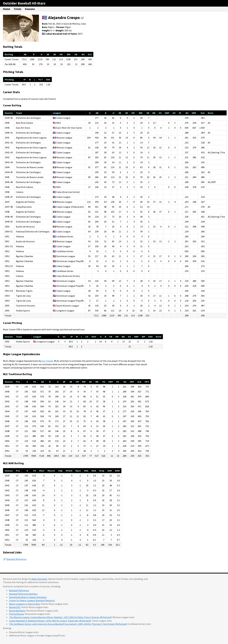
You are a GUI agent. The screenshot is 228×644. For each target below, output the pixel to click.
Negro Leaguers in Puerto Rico (25, 604)
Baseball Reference (16, 559)
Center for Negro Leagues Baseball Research (32, 600)
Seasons (30, 9)
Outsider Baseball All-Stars (24, 3)
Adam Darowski (39, 579)
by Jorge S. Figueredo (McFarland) (50, 621)
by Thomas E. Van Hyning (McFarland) (68, 624)
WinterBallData (17, 611)
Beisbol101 (15, 607)
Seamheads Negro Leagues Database (28, 597)
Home (7, 9)
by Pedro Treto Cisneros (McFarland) (60, 617)
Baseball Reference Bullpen (23, 594)
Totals (17, 9)
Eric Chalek (47, 361)
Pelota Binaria (16, 614)
